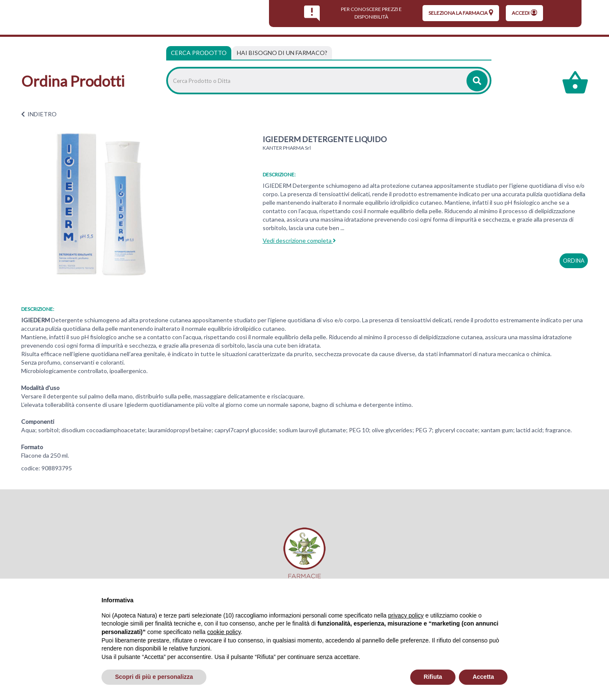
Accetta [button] (483, 677)
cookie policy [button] (224, 632)
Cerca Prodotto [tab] (199, 53)
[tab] (282, 53)
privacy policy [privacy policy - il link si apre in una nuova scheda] (406, 615)
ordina (574, 261)
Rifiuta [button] (433, 677)
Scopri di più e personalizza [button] (154, 677)
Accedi (524, 13)
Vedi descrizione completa (299, 240)
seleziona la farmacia (461, 13)
